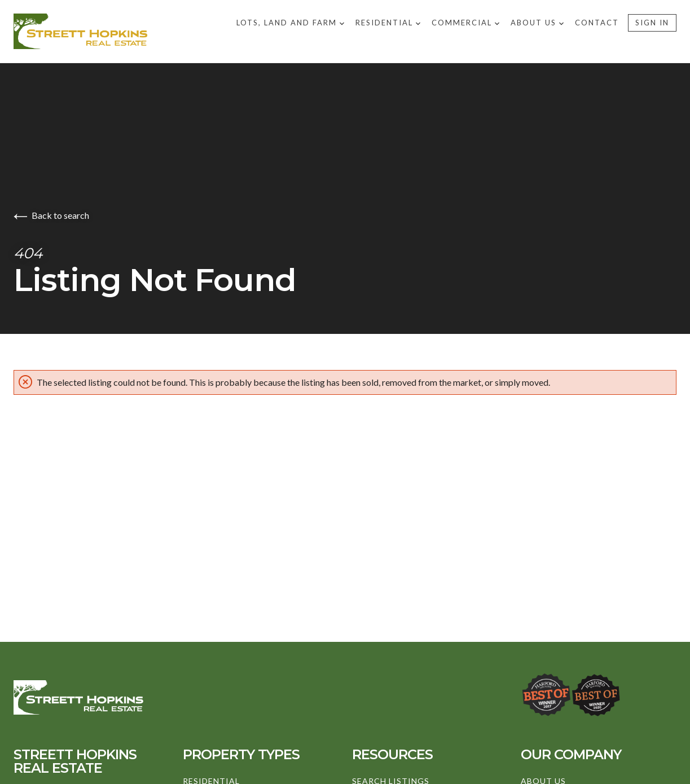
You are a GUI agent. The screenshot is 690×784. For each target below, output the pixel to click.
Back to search (51, 215)
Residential (388, 23)
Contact (597, 23)
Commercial (465, 23)
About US (537, 23)
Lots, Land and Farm (290, 23)
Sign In (652, 23)
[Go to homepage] (125, 31)
